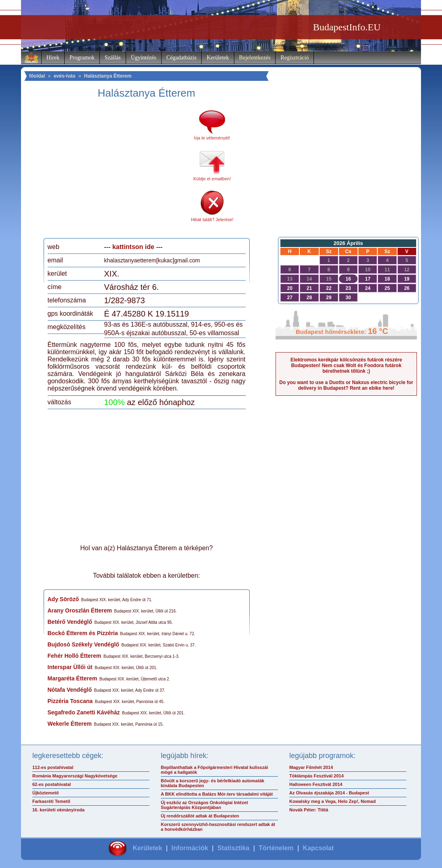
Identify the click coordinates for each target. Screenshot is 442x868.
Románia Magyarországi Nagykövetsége (75, 776)
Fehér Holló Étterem (75, 656)
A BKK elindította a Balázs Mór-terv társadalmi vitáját (217, 794)
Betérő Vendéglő (70, 622)
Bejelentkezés (255, 58)
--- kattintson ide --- (134, 247)
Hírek (53, 58)
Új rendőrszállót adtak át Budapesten (200, 816)
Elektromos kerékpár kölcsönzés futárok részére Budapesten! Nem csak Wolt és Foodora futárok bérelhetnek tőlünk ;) (346, 365)
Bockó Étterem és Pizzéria (83, 633)
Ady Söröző (63, 599)
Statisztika (233, 848)
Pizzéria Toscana (70, 701)
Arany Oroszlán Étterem (80, 610)
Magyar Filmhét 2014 (311, 767)
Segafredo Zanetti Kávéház (84, 712)
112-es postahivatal (53, 767)
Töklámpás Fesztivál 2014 (317, 776)
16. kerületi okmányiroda (58, 810)
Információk (190, 848)
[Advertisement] (115, 171)
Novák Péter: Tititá (309, 810)
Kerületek (218, 58)
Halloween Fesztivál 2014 (316, 784)
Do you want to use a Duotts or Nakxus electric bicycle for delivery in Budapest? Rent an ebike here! (346, 385)
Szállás (113, 58)
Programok (82, 58)
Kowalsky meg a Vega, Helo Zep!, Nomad (333, 801)
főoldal (37, 76)
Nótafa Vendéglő (70, 690)
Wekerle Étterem (70, 724)
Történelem (276, 848)
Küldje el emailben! (212, 179)
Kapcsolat (318, 848)
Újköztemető (45, 793)
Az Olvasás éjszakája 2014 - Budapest (329, 793)
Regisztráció (295, 58)
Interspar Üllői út (70, 667)
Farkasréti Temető (51, 801)
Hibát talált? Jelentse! (212, 220)
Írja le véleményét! (212, 138)
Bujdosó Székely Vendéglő (83, 644)
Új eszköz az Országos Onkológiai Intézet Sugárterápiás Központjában (204, 805)
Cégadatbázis (182, 58)
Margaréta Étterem (73, 678)
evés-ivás (65, 76)
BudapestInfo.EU (347, 27)
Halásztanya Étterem (108, 76)
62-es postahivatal (52, 784)
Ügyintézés (144, 58)
